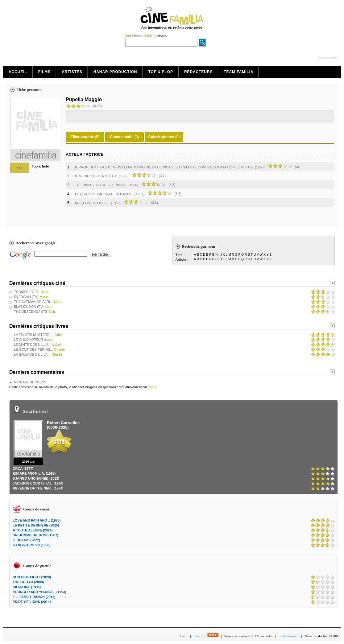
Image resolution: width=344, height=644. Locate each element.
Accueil (18, 72)
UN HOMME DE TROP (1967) (35, 535)
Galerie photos (161, 137)
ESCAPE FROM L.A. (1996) (34, 473)
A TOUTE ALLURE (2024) (33, 530)
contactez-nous (288, 636)
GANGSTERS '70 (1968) (31, 545)
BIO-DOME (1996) (27, 587)
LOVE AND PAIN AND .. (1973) (37, 520)
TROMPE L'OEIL (27, 292)
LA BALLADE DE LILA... (32, 354)
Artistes (72, 72)
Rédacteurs (198, 72)
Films (45, 72)
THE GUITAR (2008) (28, 582)
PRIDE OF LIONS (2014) (32, 602)
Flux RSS (206, 636)
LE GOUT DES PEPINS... (33, 349)
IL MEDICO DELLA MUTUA (96, 176)
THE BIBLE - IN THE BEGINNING (101, 185)
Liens (184, 636)
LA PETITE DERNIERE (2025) (36, 525)
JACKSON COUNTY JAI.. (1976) (38, 483)
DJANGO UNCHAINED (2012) (36, 478)
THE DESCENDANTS (31, 312)
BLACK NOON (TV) (29, 307)
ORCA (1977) (23, 469)
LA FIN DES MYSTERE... (33, 335)
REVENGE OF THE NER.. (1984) (38, 488)
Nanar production (115, 72)
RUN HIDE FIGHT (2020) (32, 577)
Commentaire (122, 137)
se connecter (328, 58)
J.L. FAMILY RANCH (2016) (34, 597)
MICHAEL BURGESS (30, 382)
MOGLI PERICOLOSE (92, 203)
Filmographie (82, 137)
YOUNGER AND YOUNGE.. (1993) (39, 592)
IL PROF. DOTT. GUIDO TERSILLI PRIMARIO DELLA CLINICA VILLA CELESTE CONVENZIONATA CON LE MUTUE (164, 167)
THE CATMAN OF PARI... (33, 302)
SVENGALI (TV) (26, 297)
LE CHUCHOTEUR (29, 340)
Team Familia (238, 72)
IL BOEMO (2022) (26, 540)
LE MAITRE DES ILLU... (32, 345)
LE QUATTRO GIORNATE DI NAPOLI (104, 194)
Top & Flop (161, 72)
